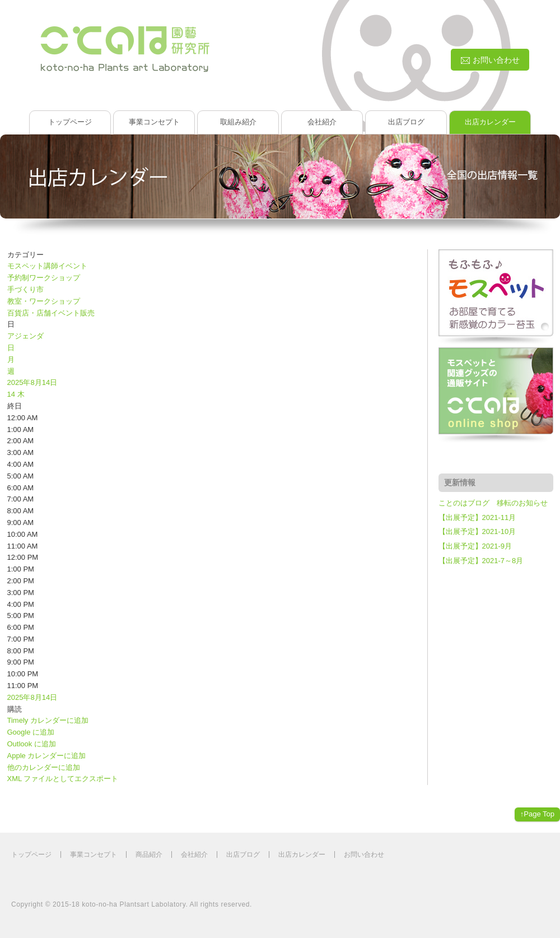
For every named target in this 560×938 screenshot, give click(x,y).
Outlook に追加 (32, 744)
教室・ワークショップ (44, 301)
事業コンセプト (154, 122)
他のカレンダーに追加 (44, 767)
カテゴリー (25, 255)
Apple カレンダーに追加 (47, 756)
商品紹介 (149, 855)
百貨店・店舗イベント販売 (51, 313)
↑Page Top (537, 814)
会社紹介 (322, 122)
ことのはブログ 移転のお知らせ (493, 503)
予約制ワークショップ (44, 278)
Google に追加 (31, 732)
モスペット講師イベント (47, 266)
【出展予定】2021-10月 (477, 531)
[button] (15, 709)
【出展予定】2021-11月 (477, 517)
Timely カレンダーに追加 (48, 720)
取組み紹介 (238, 122)
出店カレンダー (490, 122)
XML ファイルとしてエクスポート (63, 779)
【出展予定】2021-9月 (475, 546)
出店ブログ (406, 122)
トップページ (70, 122)
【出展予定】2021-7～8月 (481, 561)
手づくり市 (25, 289)
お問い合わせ (364, 855)
